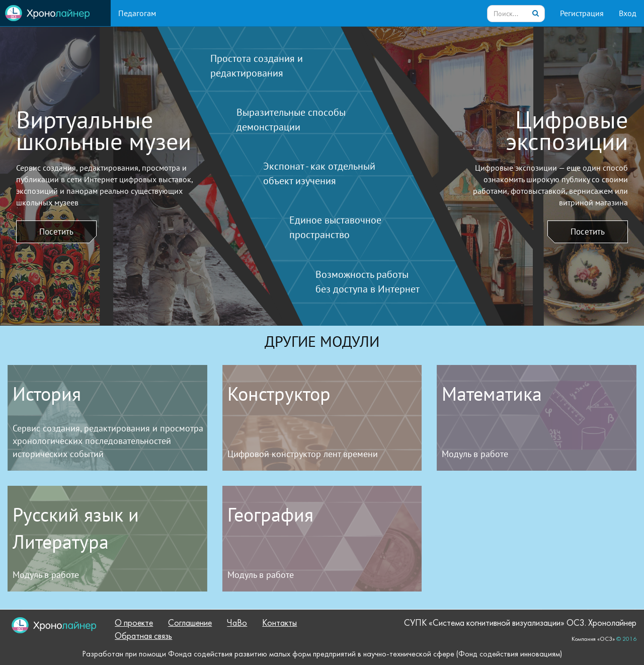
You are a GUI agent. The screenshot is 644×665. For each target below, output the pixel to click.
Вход (628, 13)
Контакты (279, 623)
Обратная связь (143, 637)
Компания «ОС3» (593, 639)
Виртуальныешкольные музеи (104, 130)
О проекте (134, 623)
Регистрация (582, 13)
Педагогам (137, 13)
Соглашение (190, 623)
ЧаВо (237, 623)
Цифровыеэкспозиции (567, 130)
